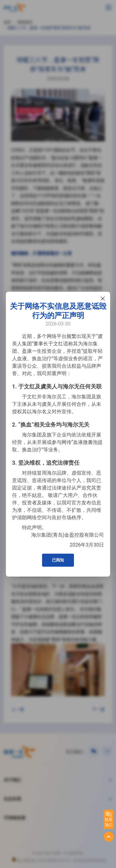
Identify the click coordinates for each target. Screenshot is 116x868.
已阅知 (58, 560)
